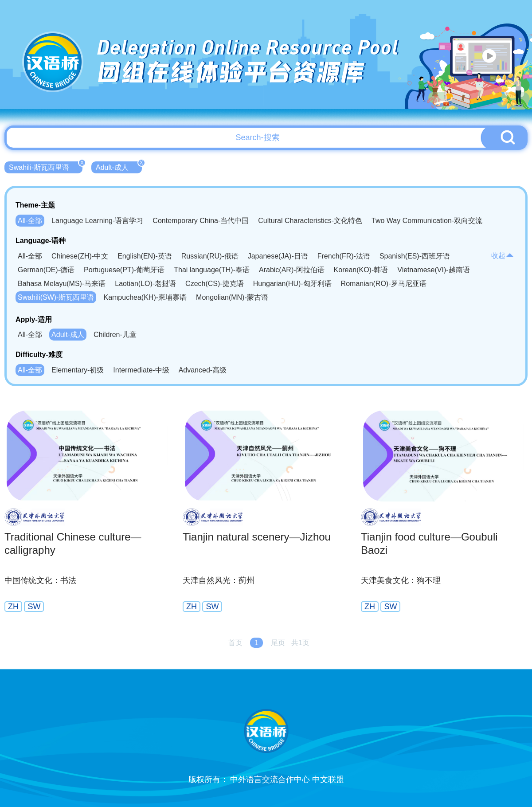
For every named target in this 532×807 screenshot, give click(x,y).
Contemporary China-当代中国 (201, 221)
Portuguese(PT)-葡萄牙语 (124, 270)
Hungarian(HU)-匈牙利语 (292, 284)
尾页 (278, 643)
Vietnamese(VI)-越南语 (433, 270)
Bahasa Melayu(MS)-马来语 (62, 284)
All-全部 (30, 221)
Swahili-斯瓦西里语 (46, 166)
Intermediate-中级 (141, 370)
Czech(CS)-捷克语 (215, 284)
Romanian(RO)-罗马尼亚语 (384, 284)
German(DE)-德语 (46, 270)
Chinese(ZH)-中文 (80, 256)
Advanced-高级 (203, 370)
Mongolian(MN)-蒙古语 (232, 297)
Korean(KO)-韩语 (361, 270)
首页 (235, 643)
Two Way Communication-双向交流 (427, 221)
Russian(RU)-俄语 (210, 256)
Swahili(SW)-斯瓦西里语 (56, 297)
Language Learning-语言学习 (97, 221)
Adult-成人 (119, 166)
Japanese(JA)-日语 (278, 256)
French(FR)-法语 (344, 256)
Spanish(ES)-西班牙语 (415, 256)
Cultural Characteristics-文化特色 (310, 221)
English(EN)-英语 (145, 256)
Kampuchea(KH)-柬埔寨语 (145, 297)
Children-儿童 (115, 335)
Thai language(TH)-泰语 (212, 270)
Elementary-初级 (78, 370)
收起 (503, 256)
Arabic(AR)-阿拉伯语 (292, 270)
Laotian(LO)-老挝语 (145, 284)
